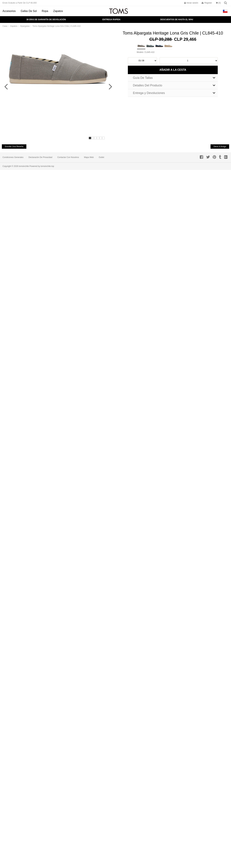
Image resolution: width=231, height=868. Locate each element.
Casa (5, 26)
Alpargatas (25, 26)
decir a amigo (220, 147)
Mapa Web (89, 157)
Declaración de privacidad (40, 157)
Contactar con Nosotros (68, 157)
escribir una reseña (14, 147)
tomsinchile (24, 166)
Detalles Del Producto (148, 85)
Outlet (101, 157)
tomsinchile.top (47, 166)
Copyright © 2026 (11, 166)
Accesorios (9, 11)
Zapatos (58, 11)
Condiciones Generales (13, 157)
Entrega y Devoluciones (149, 93)
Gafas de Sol (29, 11)
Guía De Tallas (143, 78)
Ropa (45, 11)
